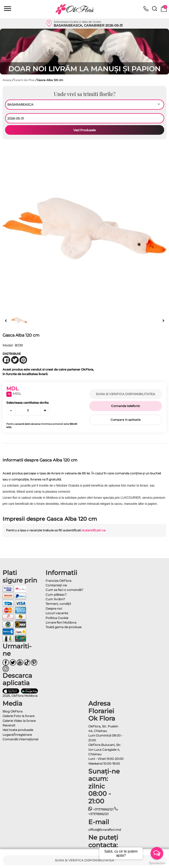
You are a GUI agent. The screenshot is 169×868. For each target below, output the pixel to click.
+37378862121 (101, 809)
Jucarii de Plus (24, 80)
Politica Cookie (57, 618)
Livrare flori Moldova (61, 622)
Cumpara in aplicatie (126, 420)
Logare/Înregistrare (17, 735)
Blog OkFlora (13, 711)
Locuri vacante (57, 613)
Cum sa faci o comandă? (64, 590)
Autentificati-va (94, 530)
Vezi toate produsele (18, 730)
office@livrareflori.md (105, 830)
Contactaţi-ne (56, 585)
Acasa (7, 80)
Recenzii (9, 725)
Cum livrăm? (55, 599)
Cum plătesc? (56, 595)
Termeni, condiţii (58, 604)
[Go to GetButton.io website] (157, 863)
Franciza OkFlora (58, 581)
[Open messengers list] (157, 853)
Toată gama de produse (64, 627)
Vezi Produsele (85, 130)
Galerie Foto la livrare (18, 716)
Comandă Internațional (20, 739)
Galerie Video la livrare (19, 721)
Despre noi (54, 609)
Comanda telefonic (126, 406)
